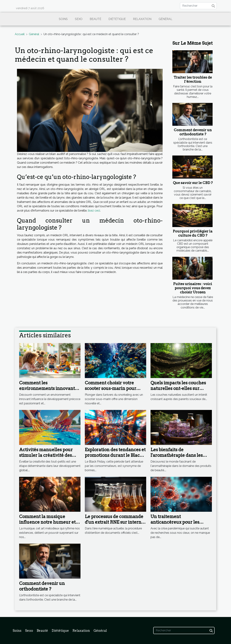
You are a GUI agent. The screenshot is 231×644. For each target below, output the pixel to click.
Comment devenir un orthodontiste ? (193, 132)
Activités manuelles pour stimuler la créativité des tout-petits (46, 455)
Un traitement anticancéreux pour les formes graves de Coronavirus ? (175, 525)
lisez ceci (94, 211)
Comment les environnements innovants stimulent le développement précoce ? (49, 391)
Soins (63, 19)
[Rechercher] (198, 6)
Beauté (95, 19)
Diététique (117, 19)
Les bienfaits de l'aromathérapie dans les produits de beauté (177, 455)
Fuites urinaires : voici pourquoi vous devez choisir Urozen (193, 288)
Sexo (79, 19)
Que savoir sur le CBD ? (193, 183)
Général (165, 19)
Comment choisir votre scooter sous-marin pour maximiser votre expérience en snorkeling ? (115, 391)
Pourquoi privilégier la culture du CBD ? (193, 233)
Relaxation (142, 19)
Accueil (20, 34)
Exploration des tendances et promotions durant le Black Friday (115, 455)
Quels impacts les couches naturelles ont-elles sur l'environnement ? (178, 388)
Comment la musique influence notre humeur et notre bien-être (47, 522)
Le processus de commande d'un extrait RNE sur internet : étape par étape (115, 522)
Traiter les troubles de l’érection (193, 79)
